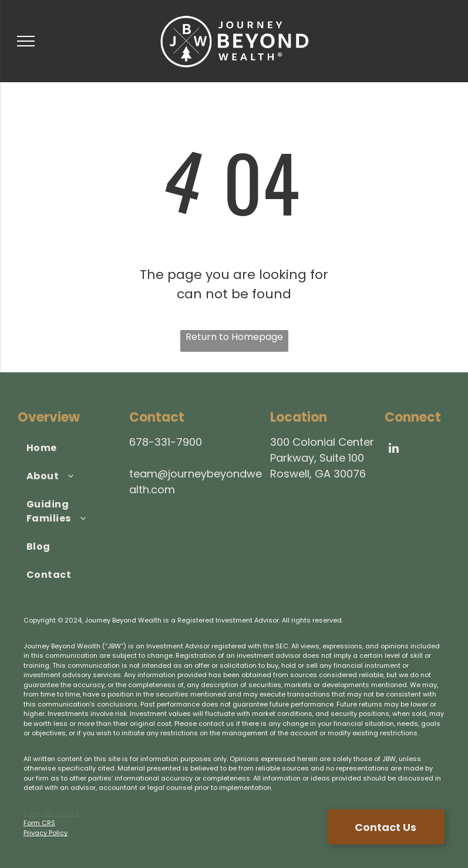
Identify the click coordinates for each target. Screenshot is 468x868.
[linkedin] (393, 450)
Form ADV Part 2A (51, 813)
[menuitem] (68, 448)
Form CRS (39, 823)
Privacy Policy (46, 833)
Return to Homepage (234, 337)
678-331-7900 (166, 442)
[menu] (26, 41)
